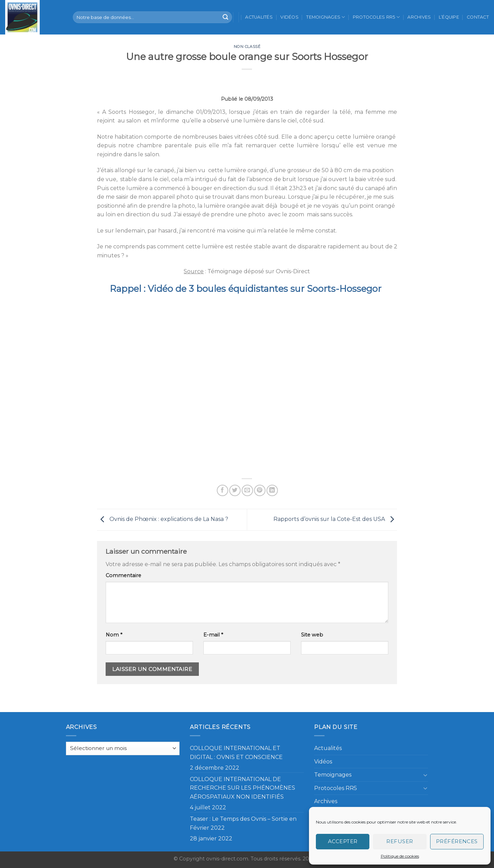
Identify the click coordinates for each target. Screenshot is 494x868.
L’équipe (449, 17)
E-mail (213, 635)
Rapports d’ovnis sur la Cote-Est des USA (335, 519)
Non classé (247, 47)
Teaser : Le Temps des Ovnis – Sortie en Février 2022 (243, 823)
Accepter (343, 841)
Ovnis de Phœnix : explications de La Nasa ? (163, 519)
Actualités (259, 17)
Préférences (457, 841)
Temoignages (326, 17)
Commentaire (123, 575)
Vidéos (289, 17)
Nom (114, 635)
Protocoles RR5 (376, 17)
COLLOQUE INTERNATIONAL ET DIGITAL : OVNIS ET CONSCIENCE (236, 753)
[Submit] (225, 17)
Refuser (400, 841)
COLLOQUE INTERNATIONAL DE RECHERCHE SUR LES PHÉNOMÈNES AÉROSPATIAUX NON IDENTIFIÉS (243, 788)
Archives (419, 17)
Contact (478, 17)
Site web (312, 635)
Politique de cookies (400, 856)
